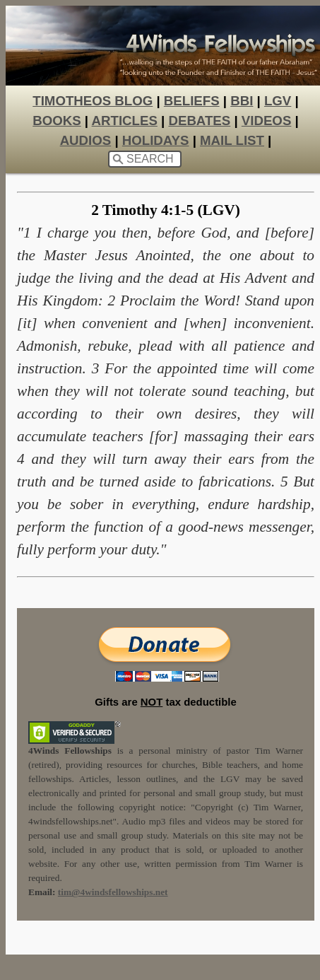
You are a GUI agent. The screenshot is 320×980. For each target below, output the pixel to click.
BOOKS (57, 121)
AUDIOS (86, 140)
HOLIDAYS (156, 140)
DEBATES (199, 121)
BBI (242, 101)
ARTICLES (125, 121)
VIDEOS (267, 121)
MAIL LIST (232, 140)
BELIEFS (192, 101)
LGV (278, 101)
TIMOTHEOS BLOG (93, 101)
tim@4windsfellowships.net (113, 892)
